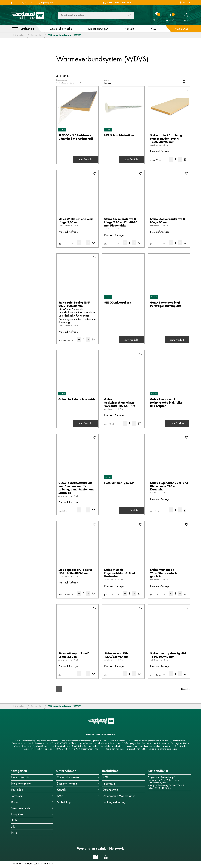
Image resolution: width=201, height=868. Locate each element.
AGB (124, 777)
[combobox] (69, 83)
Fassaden (32, 790)
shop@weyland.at (48, 3)
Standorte (187, 3)
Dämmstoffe (36, 35)
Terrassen (32, 796)
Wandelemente (32, 808)
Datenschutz (124, 790)
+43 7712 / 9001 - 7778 (25, 3)
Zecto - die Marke (78, 777)
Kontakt (78, 790)
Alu (32, 826)
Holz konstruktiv (17, 35)
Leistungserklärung (124, 802)
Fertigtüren (32, 814)
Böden (32, 802)
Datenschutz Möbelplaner (124, 796)
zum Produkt (85, 159)
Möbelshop (78, 802)
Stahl (32, 820)
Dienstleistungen (78, 783)
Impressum (124, 783)
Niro (32, 833)
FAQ (78, 796)
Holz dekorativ (32, 777)
